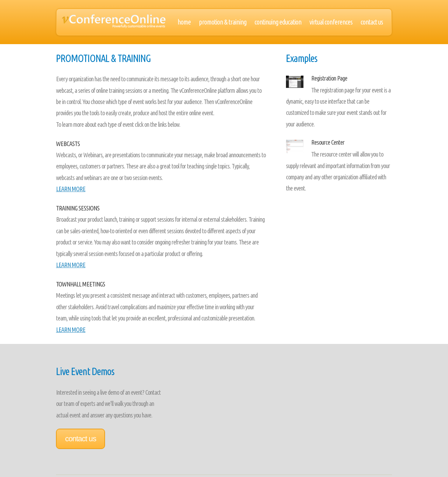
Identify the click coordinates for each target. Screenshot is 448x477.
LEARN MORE (71, 189)
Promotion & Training (223, 22)
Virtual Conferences (331, 22)
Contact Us (372, 22)
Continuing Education (278, 22)
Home (184, 22)
